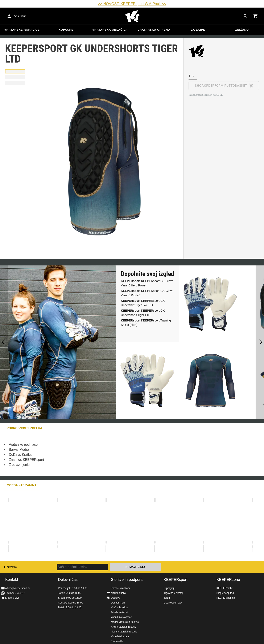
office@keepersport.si (17, 588)
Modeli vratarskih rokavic (125, 622)
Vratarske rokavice (22, 30)
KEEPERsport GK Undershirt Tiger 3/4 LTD (143, 303)
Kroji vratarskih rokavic (123, 627)
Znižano (242, 30)
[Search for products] (246, 16)
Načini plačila (118, 593)
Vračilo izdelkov (119, 607)
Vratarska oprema (154, 30)
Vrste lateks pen (120, 636)
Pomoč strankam (120, 588)
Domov (132, 16)
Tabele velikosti (119, 612)
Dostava (115, 598)
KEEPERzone (228, 580)
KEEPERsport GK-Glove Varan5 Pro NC (147, 293)
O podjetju (170, 588)
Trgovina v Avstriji (174, 593)
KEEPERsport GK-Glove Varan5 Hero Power (147, 283)
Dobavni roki (118, 603)
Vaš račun (20, 16)
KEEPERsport (176, 580)
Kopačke (66, 30)
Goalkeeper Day (173, 603)
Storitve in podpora (127, 580)
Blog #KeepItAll (225, 593)
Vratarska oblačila (110, 30)
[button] (15, 71)
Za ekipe (198, 30)
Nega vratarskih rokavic (124, 632)
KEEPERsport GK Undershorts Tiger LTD (143, 313)
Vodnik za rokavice (121, 617)
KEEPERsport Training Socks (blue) (146, 323)
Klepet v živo (12, 598)
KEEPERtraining (226, 598)
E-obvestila (10, 567)
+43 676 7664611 (15, 593)
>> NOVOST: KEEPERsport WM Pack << (132, 4)
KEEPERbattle (225, 588)
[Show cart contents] (256, 16)
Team (167, 598)
